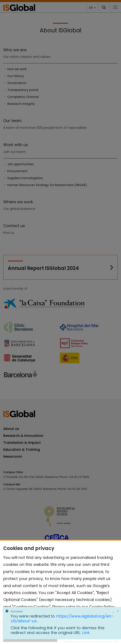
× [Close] (113, 612)
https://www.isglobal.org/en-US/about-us (62, 618)
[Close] (118, 611)
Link (86, 633)
